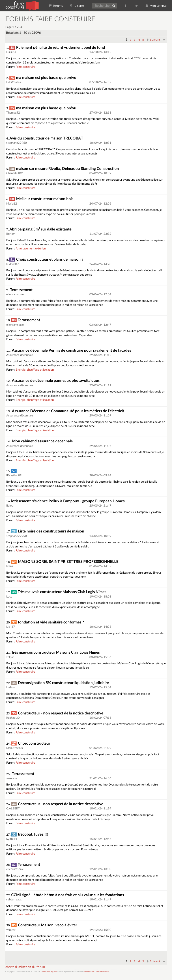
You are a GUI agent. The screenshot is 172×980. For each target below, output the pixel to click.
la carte (77, 6)
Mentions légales (49, 972)
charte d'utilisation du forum (25, 967)
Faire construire (26, 67)
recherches (89, 972)
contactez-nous (102, 972)
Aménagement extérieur (31, 249)
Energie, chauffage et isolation (35, 370)
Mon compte (156, 6)
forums (56, 6)
